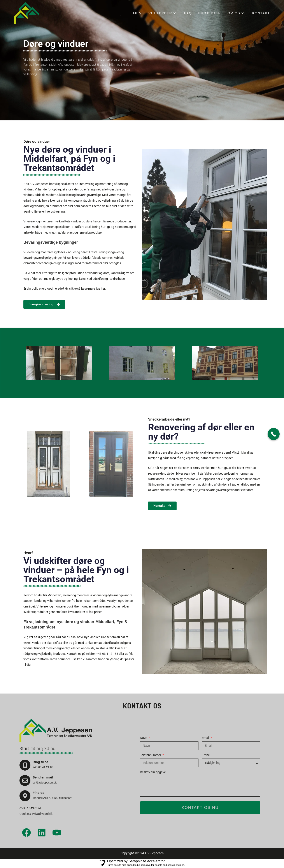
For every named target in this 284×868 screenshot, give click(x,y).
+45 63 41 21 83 (107, 654)
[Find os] (25, 796)
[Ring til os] (25, 765)
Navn (144, 738)
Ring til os (41, 762)
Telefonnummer (151, 755)
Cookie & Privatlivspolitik (36, 814)
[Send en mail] (25, 780)
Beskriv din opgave (153, 772)
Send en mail (43, 777)
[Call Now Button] (274, 434)
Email (206, 738)
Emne (206, 755)
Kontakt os (142, 706)
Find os (38, 793)
